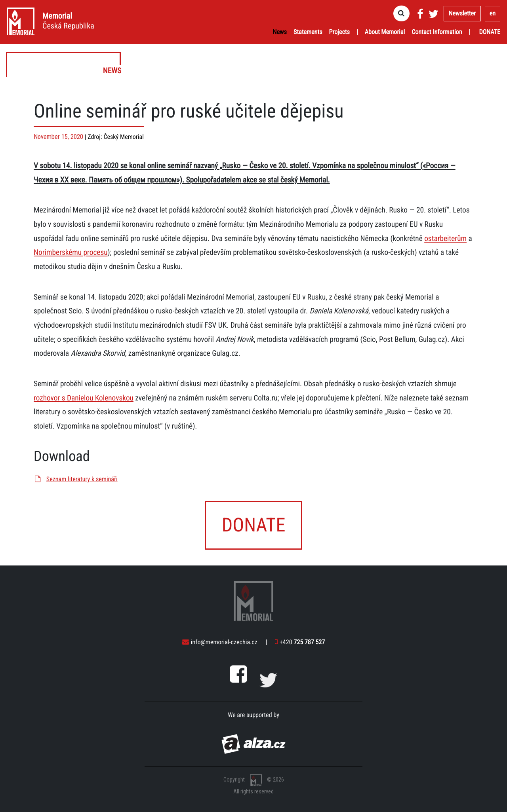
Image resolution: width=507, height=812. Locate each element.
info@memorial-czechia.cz (220, 642)
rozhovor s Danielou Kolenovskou (84, 398)
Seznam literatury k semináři (76, 479)
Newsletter (462, 13)
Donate (490, 32)
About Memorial (385, 32)
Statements (308, 32)
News (280, 32)
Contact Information (437, 32)
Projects (339, 32)
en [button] (493, 13)
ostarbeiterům (445, 238)
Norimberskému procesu (71, 252)
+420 (300, 642)
